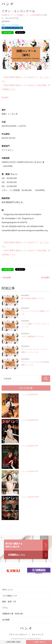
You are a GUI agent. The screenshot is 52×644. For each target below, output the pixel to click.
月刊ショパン (8, 590)
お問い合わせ (40, 642)
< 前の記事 (6, 278)
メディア (13, 15)
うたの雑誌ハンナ (10, 596)
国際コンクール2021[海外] (30, 15)
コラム (5, 608)
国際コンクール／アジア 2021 (12, 28)
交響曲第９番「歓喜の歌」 (13, 614)
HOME (4, 15)
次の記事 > (46, 278)
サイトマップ (38, 634)
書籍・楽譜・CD (9, 602)
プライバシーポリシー (18, 634)
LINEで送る (8, 33)
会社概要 (6, 620)
